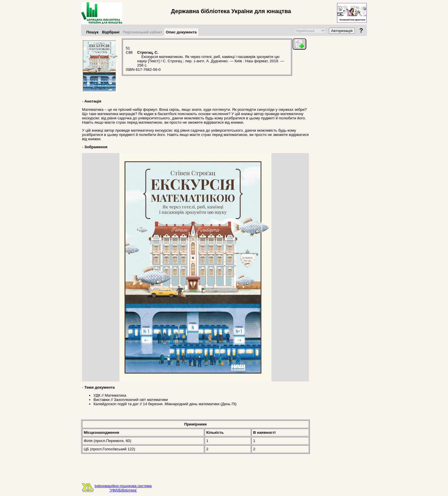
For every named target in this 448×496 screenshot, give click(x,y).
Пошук (92, 32)
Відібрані (111, 32)
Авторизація (342, 31)
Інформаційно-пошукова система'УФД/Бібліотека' (123, 488)
